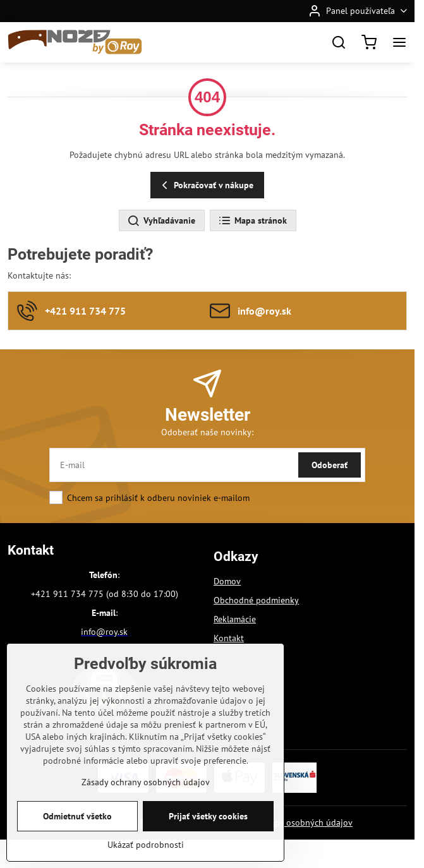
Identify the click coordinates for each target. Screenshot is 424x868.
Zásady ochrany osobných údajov (288, 823)
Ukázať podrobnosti (146, 858)
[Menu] (399, 42)
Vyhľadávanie (161, 221)
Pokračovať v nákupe (206, 185)
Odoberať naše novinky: (207, 432)
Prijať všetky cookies (208, 829)
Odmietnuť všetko (77, 829)
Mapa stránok (252, 221)
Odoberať (330, 465)
